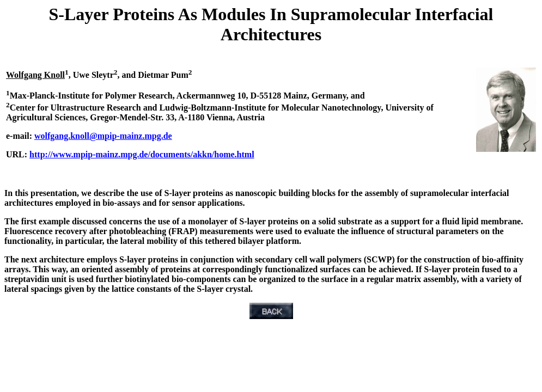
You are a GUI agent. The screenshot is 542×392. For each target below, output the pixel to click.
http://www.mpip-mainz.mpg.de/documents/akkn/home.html (142, 154)
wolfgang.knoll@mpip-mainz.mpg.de (103, 136)
